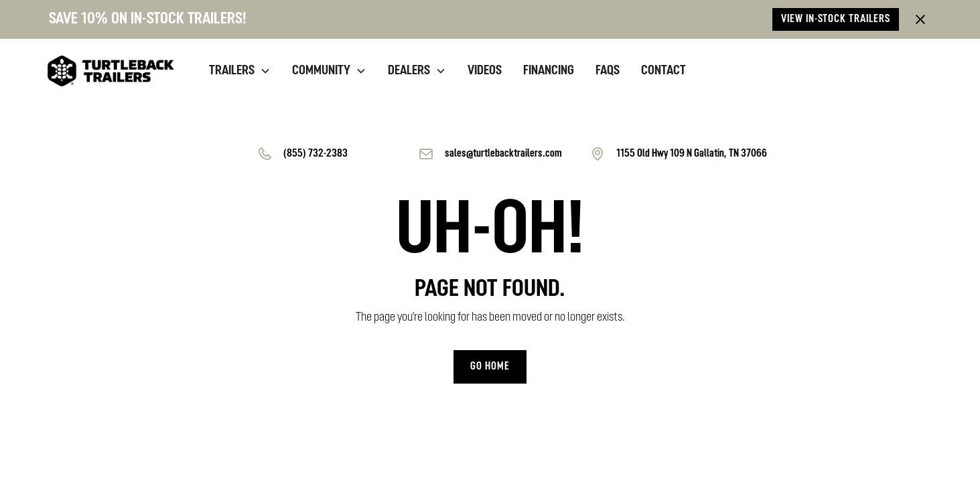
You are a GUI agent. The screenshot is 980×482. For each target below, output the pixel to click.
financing (549, 71)
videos (485, 71)
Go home (490, 367)
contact (663, 71)
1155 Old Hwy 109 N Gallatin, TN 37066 (692, 154)
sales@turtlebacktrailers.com (503, 154)
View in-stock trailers (836, 19)
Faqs (608, 71)
